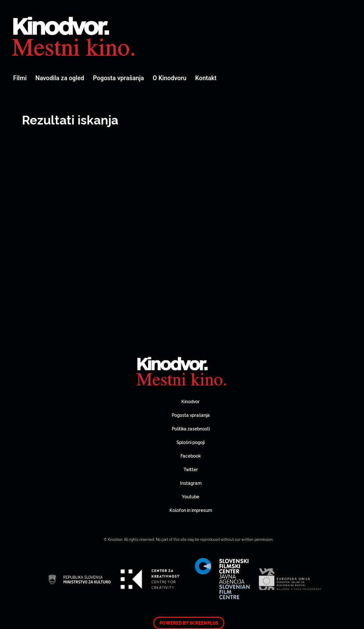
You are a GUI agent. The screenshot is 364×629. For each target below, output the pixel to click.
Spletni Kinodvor (74, 35)
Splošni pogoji (191, 442)
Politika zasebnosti (191, 428)
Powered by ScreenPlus (189, 623)
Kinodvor (191, 401)
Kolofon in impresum (191, 510)
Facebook (191, 456)
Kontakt (206, 78)
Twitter (191, 469)
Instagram (191, 483)
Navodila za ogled (60, 78)
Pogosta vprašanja (118, 78)
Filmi (20, 78)
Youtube (191, 496)
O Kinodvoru (170, 78)
